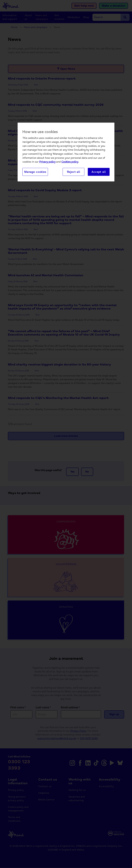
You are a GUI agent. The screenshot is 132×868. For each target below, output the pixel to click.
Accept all (99, 172)
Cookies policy (70, 162)
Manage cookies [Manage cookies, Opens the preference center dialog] (35, 172)
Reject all (74, 172)
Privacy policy (47, 162)
